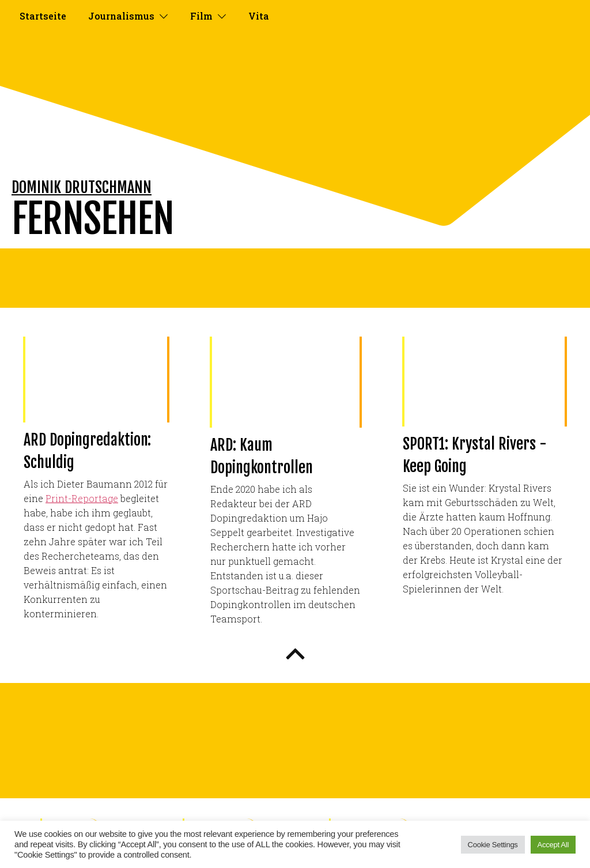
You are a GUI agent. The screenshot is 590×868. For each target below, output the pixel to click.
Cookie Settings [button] (493, 845)
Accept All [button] (553, 845)
